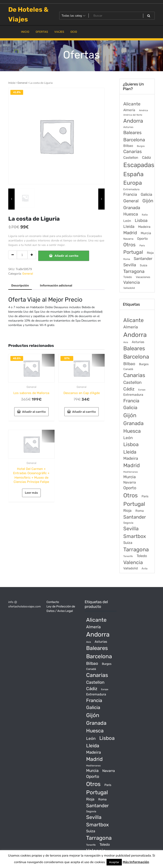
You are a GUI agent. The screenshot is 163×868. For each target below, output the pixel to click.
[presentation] (11, 199)
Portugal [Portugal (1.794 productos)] (134, 504)
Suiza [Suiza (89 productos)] (128, 543)
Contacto (53, 602)
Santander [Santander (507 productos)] (135, 517)
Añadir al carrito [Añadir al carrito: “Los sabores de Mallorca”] (34, 412)
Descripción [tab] (20, 286)
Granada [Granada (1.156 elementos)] (132, 208)
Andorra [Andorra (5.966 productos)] (135, 335)
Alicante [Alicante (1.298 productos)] (133, 320)
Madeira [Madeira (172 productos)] (131, 458)
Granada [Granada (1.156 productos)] (133, 423)
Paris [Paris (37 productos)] (145, 496)
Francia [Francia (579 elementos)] (130, 194)
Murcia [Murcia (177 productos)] (129, 477)
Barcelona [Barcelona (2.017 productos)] (136, 357)
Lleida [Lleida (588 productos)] (130, 452)
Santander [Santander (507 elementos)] (143, 259)
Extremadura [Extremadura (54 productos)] (133, 395)
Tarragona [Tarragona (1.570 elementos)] (134, 271)
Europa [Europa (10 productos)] (142, 390)
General (22, 83)
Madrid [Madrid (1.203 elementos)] (130, 233)
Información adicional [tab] (56, 286)
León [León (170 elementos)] (127, 221)
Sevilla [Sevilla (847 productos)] (131, 529)
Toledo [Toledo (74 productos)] (142, 556)
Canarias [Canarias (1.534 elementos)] (133, 151)
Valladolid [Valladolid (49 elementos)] (129, 288)
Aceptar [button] (114, 862)
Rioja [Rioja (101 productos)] (127, 511)
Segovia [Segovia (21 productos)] (128, 523)
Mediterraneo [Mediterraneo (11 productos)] (131, 472)
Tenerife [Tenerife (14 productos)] (128, 556)
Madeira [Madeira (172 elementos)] (144, 227)
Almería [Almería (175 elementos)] (129, 110)
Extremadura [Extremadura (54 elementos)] (131, 189)
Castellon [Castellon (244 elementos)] (131, 158)
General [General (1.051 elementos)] (131, 201)
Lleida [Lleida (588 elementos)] (129, 226)
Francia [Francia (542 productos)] (131, 401)
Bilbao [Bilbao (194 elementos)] (128, 146)
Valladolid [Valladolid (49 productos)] (131, 568)
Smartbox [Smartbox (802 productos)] (135, 536)
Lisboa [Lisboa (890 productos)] (131, 444)
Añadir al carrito (66, 256)
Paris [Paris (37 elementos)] (142, 245)
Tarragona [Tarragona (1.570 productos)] (136, 549)
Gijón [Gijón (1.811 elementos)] (148, 201)
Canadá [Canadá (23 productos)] (128, 369)
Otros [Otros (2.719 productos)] (131, 495)
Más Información (136, 862)
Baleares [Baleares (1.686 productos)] (134, 348)
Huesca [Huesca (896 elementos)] (131, 214)
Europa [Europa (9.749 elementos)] (133, 183)
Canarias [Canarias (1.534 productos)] (134, 375)
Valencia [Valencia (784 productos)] (133, 562)
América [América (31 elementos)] (143, 110)
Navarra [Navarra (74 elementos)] (128, 239)
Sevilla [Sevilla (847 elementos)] (130, 265)
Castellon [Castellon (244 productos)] (132, 382)
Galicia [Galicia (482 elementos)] (146, 194)
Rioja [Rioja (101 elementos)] (150, 253)
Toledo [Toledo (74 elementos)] (128, 277)
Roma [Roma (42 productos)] (140, 511)
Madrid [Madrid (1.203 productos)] (132, 465)
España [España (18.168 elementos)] (133, 174)
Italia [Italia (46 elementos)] (145, 215)
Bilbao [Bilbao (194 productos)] (129, 364)
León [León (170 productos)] (128, 438)
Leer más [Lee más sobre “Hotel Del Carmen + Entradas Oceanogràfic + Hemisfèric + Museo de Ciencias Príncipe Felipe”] (31, 493)
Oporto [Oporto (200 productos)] (130, 488)
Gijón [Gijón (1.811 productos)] (130, 415)
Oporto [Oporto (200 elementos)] (142, 239)
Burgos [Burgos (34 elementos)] (141, 146)
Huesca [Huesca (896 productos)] (132, 431)
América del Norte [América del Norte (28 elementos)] (133, 115)
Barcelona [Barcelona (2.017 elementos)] (134, 140)
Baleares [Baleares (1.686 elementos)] (132, 133)
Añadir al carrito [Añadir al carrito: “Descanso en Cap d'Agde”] (84, 412)
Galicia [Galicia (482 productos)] (130, 408)
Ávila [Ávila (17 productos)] (145, 569)
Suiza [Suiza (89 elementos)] (144, 265)
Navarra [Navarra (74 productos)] (130, 482)
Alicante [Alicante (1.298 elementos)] (132, 104)
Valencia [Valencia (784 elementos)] (132, 282)
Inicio (12, 83)
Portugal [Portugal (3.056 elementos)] (133, 252)
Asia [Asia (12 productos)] (126, 342)
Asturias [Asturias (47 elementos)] (128, 127)
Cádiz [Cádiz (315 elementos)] (147, 157)
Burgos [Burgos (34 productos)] (144, 364)
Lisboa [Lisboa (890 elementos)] (141, 220)
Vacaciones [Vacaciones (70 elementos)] (143, 277)
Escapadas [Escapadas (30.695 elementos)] (139, 165)
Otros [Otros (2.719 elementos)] (129, 245)
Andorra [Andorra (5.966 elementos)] (133, 121)
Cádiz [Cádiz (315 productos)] (129, 389)
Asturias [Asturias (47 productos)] (138, 342)
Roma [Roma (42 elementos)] (127, 259)
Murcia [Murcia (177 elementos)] (146, 233)
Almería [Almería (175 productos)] (131, 327)
